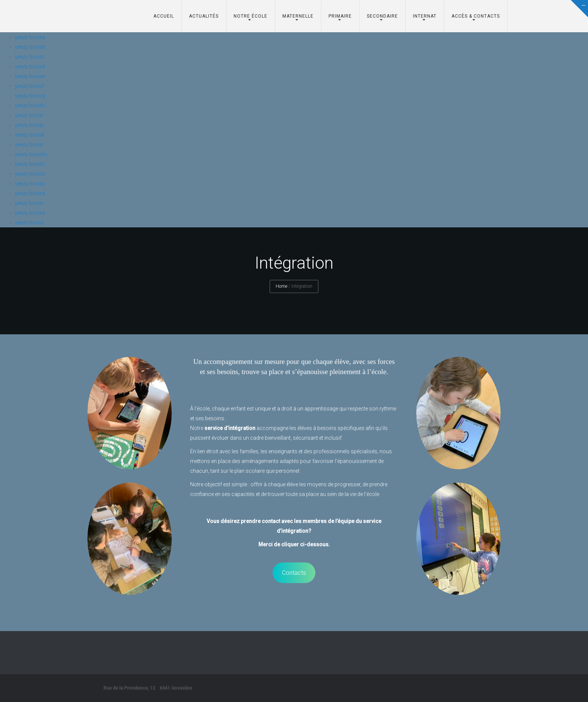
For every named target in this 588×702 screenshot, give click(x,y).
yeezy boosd (30, 66)
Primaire (340, 16)
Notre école (250, 16)
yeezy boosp (30, 183)
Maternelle (298, 16)
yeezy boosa (30, 37)
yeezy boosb (30, 47)
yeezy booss (30, 213)
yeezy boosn (30, 164)
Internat (425, 16)
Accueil (164, 16)
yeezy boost (29, 222)
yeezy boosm (31, 154)
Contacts (294, 573)
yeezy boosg (30, 96)
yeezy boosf (29, 86)
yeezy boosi (29, 115)
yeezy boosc (30, 57)
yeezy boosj (29, 125)
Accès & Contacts (476, 16)
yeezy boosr (29, 203)
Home (281, 286)
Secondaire (382, 16)
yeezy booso (30, 174)
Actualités (204, 16)
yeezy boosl (29, 144)
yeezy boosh (30, 105)
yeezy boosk (30, 135)
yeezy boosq (30, 193)
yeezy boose (30, 76)
